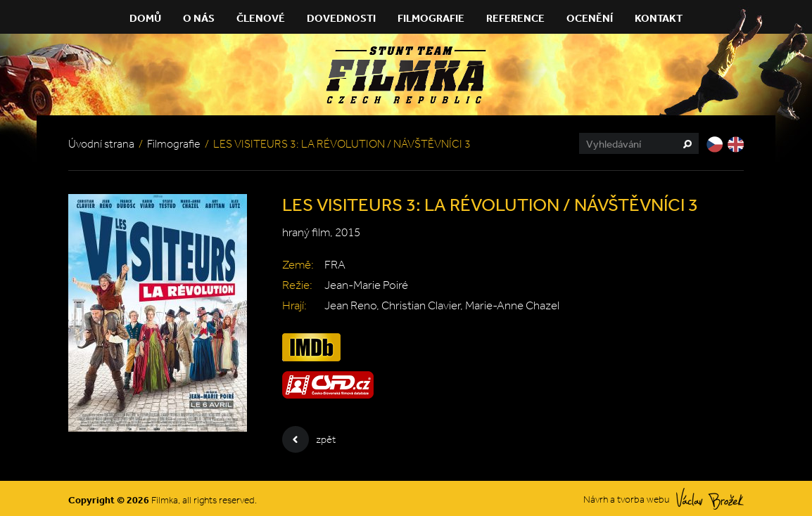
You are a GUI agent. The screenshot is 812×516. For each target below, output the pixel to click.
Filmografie (431, 18)
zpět (309, 439)
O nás (199, 18)
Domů (145, 18)
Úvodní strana (101, 144)
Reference (515, 18)
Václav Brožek (710, 499)
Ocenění (590, 18)
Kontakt (659, 18)
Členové (261, 18)
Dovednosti (341, 18)
